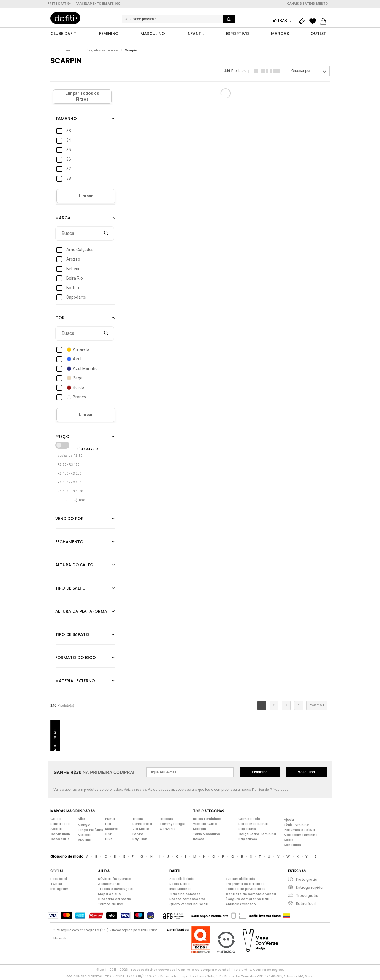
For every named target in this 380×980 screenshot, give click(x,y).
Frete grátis (307, 881)
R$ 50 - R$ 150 (68, 466)
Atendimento (109, 885)
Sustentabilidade (240, 880)
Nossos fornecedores (187, 900)
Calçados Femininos (103, 52)
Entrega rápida (309, 889)
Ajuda (289, 821)
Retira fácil (306, 905)
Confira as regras (268, 971)
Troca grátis (307, 897)
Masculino (306, 773)
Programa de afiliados (245, 885)
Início (55, 52)
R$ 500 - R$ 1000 (70, 493)
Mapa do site (109, 895)
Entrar (280, 20)
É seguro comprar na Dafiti (249, 900)
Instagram (59, 890)
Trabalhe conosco (185, 895)
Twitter (56, 885)
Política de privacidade (246, 890)
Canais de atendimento (307, 4)
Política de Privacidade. (271, 791)
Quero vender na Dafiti (189, 905)
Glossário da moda (115, 900)
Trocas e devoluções (116, 890)
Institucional (180, 890)
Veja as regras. (135, 791)
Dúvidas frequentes (115, 880)
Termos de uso (111, 905)
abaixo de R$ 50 (70, 457)
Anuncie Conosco (241, 905)
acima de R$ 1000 (72, 502)
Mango (84, 826)
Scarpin (131, 52)
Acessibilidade (182, 880)
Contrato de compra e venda (251, 895)
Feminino (73, 52)
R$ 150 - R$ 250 (69, 475)
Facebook (59, 880)
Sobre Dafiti (179, 885)
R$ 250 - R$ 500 (69, 484)
